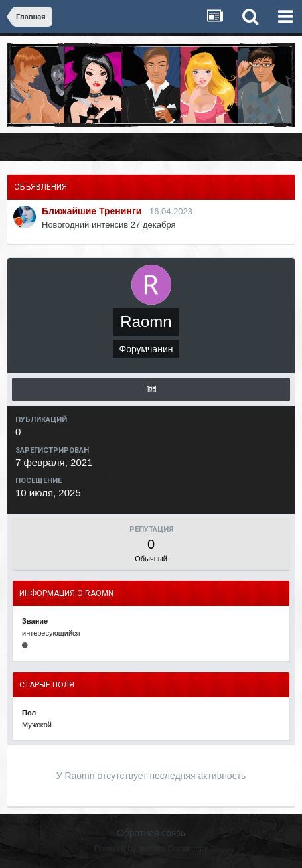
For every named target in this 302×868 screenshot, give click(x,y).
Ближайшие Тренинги (92, 211)
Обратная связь (151, 833)
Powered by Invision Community (151, 849)
